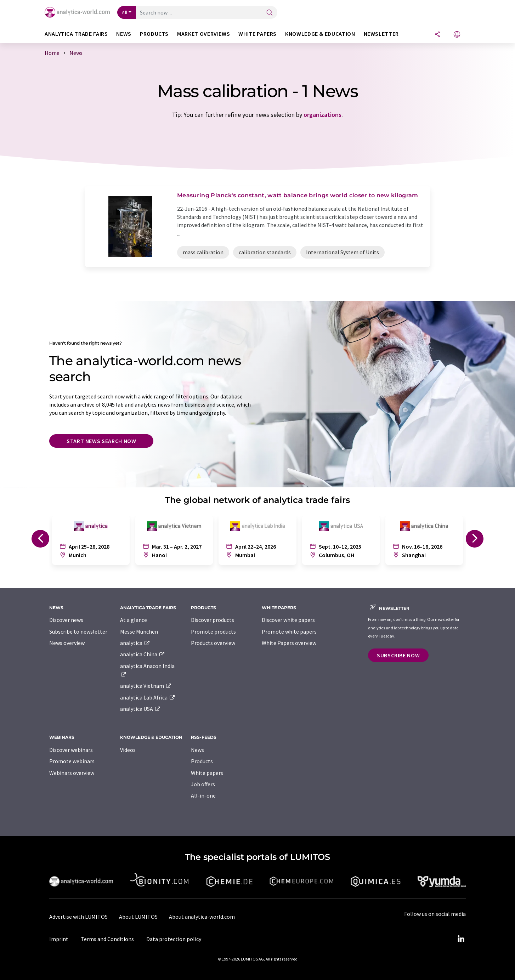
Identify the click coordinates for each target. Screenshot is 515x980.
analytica (135, 643)
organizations (322, 115)
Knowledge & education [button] (320, 34)
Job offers (203, 784)
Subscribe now (398, 655)
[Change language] (457, 35)
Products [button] (154, 34)
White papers (207, 773)
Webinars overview (72, 773)
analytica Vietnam (146, 686)
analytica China (143, 654)
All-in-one (203, 795)
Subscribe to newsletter (78, 631)
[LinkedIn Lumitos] (461, 939)
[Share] (437, 35)
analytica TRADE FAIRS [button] (76, 34)
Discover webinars (71, 750)
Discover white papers (288, 620)
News (197, 750)
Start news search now (101, 441)
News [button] (124, 34)
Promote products (213, 631)
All (125, 12)
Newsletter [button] (381, 34)
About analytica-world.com (202, 917)
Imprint (59, 939)
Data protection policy (174, 939)
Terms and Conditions (107, 939)
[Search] (270, 13)
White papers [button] (257, 34)
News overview (67, 643)
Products (202, 761)
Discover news (66, 620)
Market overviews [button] (203, 34)
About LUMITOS (138, 917)
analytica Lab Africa (148, 697)
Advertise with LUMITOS (78, 917)
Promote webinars (72, 761)
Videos (128, 750)
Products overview (213, 643)
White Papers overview (289, 643)
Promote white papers (289, 631)
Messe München (139, 631)
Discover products (213, 620)
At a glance (134, 620)
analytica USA (140, 709)
